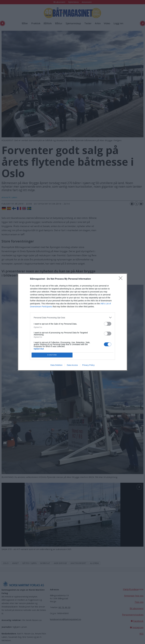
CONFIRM (52, 355)
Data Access (72, 365)
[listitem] (72, 318)
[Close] (121, 279)
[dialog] (72, 322)
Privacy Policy (88, 365)
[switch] (108, 324)
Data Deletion (56, 365)
